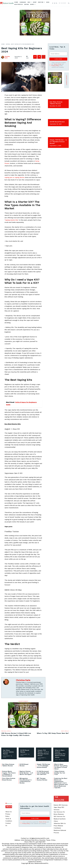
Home (3, 44)
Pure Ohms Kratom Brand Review (9, 779)
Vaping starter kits (12, 220)
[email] (58, 54)
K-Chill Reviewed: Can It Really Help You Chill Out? (43, 773)
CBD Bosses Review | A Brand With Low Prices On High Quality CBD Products (16, 734)
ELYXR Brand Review (57, 122)
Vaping (8, 44)
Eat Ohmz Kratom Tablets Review (56, 103)
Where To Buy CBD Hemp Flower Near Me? (53, 733)
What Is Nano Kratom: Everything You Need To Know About (60, 754)
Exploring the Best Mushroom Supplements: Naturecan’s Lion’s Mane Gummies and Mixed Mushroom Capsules (61, 783)
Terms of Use (57, 64)
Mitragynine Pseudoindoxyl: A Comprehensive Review (26, 781)
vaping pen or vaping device (15, 177)
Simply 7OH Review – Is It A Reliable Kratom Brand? (58, 142)
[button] (69, 3)
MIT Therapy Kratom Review (42, 779)
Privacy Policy (55, 66)
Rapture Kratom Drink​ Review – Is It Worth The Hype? (26, 773)
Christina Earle (7, 57)
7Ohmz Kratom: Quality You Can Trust (60, 773)
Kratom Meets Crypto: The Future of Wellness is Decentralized (9, 774)
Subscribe (58, 59)
